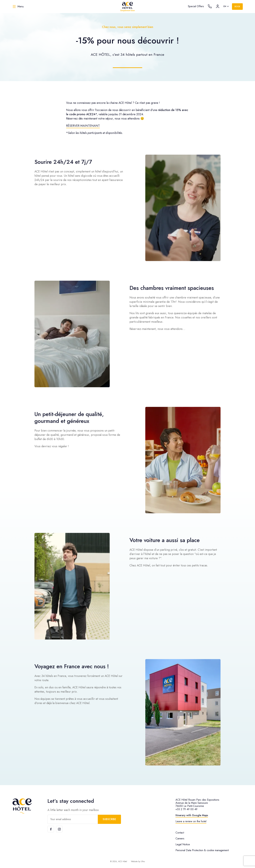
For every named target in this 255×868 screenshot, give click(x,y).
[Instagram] (59, 829)
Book (237, 7)
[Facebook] (51, 829)
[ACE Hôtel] (127, 7)
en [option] (225, 6)
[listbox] (226, 7)
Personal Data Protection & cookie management (202, 850)
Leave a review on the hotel (191, 821)
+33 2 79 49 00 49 (186, 809)
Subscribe (109, 819)
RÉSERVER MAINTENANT (83, 126)
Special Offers (196, 6)
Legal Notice (183, 844)
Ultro (143, 861)
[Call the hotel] (210, 6)
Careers (180, 838)
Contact (180, 833)
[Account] (218, 6)
